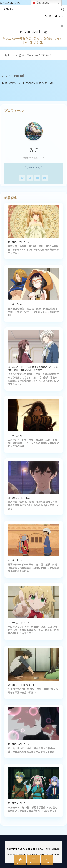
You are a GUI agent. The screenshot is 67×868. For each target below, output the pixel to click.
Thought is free (52, 854)
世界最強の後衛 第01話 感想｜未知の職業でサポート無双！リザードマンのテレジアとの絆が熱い (33, 312)
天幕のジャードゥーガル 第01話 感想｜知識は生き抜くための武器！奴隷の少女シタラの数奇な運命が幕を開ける (33, 568)
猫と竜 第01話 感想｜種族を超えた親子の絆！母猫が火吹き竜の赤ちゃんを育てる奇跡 (31, 750)
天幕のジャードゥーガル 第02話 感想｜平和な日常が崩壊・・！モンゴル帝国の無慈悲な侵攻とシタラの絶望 (33, 443)
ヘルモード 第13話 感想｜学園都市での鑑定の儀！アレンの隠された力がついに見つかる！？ (33, 809)
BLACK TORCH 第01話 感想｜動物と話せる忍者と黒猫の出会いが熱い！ (33, 691)
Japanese (41, 3)
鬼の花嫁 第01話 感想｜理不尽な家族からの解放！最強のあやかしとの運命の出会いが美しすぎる (33, 505)
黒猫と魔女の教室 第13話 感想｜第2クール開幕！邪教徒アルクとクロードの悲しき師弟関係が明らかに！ (33, 250)
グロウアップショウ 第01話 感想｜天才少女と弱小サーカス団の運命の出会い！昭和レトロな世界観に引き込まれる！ (33, 630)
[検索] (63, 9)
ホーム (11, 55)
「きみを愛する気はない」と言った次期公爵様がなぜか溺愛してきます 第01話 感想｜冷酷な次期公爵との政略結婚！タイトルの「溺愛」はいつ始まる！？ (33, 379)
